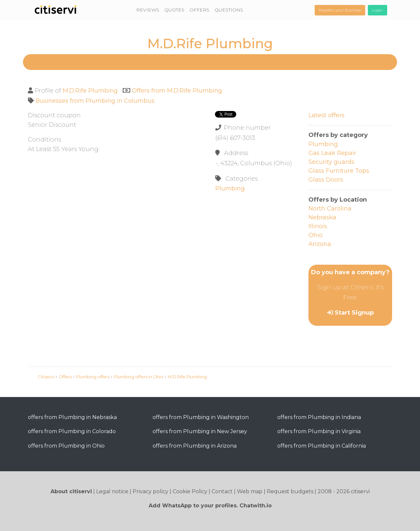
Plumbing (230, 188)
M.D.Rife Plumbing (90, 91)
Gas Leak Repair (332, 153)
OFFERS (199, 10)
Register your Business (340, 10)
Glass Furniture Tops (339, 171)
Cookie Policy (190, 491)
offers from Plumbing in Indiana (319, 417)
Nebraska (322, 217)
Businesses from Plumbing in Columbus (95, 101)
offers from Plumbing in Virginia (319, 431)
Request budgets (290, 491)
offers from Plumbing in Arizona (195, 446)
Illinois (318, 226)
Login (378, 10)
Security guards (331, 162)
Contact (222, 491)
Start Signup (354, 313)
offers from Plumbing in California (322, 446)
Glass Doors (326, 180)
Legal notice (112, 491)
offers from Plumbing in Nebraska (72, 417)
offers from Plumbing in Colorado (72, 431)
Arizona (320, 244)
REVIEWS (148, 10)
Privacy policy (150, 491)
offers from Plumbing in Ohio (66, 446)
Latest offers (326, 115)
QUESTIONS (229, 10)
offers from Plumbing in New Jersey (200, 431)
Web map (250, 491)
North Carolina (330, 209)
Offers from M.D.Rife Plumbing (177, 91)
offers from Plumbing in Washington (201, 417)
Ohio (315, 235)
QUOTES (174, 10)
